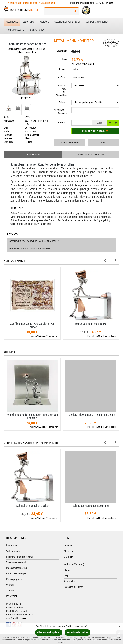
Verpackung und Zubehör (91, 154)
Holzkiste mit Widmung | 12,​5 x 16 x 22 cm (91, 415)
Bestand (63, 69)
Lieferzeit (62, 77)
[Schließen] (119, 627)
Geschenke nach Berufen (68, 22)
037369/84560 (104, 3)
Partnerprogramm (15, 579)
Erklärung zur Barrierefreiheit (20, 557)
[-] (110, 123)
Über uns (10, 585)
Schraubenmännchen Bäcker (91, 324)
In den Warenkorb (95, 131)
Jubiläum (44, 22)
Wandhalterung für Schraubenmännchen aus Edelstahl (33, 416)
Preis (64, 59)
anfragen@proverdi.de (23, 615)
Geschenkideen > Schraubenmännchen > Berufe (34, 241)
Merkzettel (104, 142)
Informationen (37, 30)
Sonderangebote (15, 30)
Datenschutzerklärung (16, 568)
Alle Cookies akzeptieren (49, 632)
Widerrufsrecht (13, 551)
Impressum (12, 545)
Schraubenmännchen (97, 22)
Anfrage (69, 142)
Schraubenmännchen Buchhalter (91, 506)
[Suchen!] (75, 11)
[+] (116, 123)
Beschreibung (33, 154)
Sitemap (10, 590)
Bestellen (62, 123)
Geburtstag (29, 22)
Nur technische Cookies (78, 632)
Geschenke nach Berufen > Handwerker (30, 248)
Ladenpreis (62, 51)
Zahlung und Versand (16, 562)
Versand (90, 64)
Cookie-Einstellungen (16, 574)
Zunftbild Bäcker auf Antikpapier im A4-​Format (32, 325)
